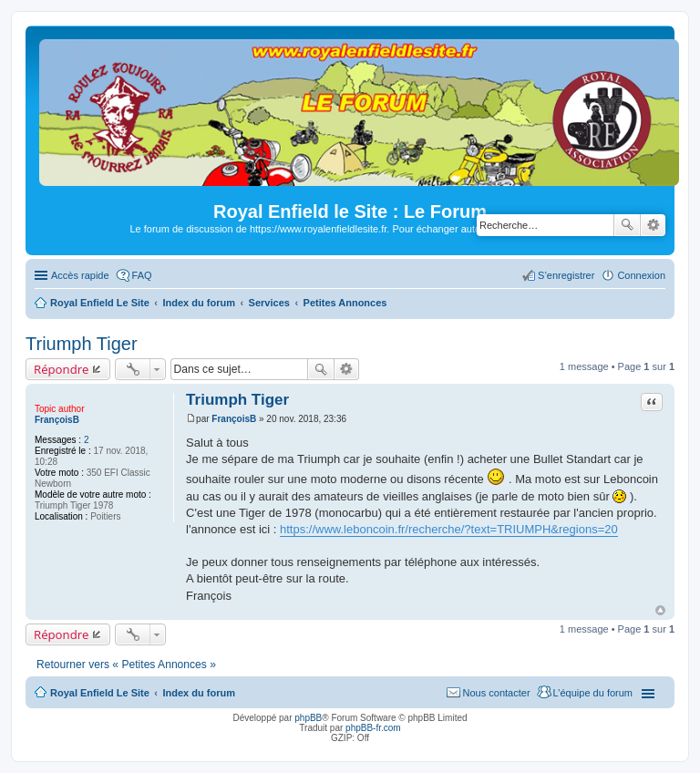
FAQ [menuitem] (142, 275)
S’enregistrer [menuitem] (566, 275)
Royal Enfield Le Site (100, 693)
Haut (660, 610)
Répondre (62, 369)
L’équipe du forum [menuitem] (593, 693)
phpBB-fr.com (373, 728)
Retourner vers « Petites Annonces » (126, 665)
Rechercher (627, 225)
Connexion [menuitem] (641, 275)
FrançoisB (57, 420)
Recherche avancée (653, 225)
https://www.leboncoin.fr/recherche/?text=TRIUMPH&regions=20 (449, 529)
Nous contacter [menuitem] (497, 693)
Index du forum (198, 693)
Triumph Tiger (82, 344)
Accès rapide (80, 275)
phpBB (308, 718)
